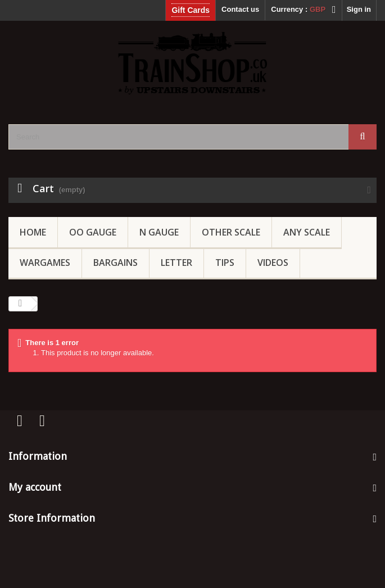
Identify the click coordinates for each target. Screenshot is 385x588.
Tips (225, 263)
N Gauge (159, 232)
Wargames (45, 263)
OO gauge (93, 232)
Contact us (240, 9)
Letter (176, 263)
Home (33, 232)
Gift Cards (191, 10)
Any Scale (307, 232)
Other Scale (231, 232)
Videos (273, 263)
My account (35, 487)
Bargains (115, 263)
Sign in (359, 9)
